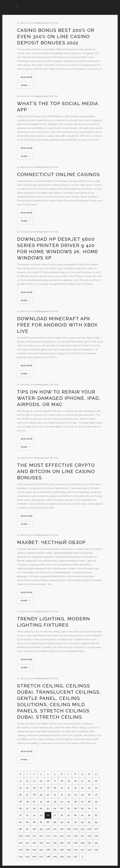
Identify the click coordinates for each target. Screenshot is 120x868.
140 (76, 850)
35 (96, 788)
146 (34, 857)
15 (41, 781)
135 (41, 850)
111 (41, 836)
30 (62, 788)
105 (82, 829)
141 (82, 850)
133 (27, 850)
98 (34, 829)
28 (48, 788)
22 (89, 781)
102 (62, 829)
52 (48, 802)
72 (20, 815)
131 (96, 843)
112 (48, 836)
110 (34, 836)
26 (34, 788)
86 (34, 822)
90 (62, 822)
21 (82, 781)
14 (34, 781)
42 (62, 795)
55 (69, 802)
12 (20, 781)
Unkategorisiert (41, 23)
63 (41, 808)
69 (82, 808)
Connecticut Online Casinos (59, 174)
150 (62, 857)
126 (62, 843)
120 (20, 843)
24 (21, 788)
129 (82, 843)
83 (96, 815)
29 (55, 788)
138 (62, 850)
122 (34, 843)
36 (20, 795)
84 (20, 822)
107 (96, 829)
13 (27, 781)
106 (89, 829)
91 (69, 822)
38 (34, 795)
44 (75, 795)
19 (69, 781)
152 (75, 857)
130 (89, 843)
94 (89, 822)
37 (27, 795)
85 (27, 822)
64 (48, 808)
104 (76, 829)
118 (89, 836)
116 (76, 836)
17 (55, 781)
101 (55, 829)
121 (27, 843)
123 (41, 843)
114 (62, 836)
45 (82, 795)
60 (21, 808)
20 (76, 781)
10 (89, 774)
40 (48, 795)
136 (48, 850)
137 (55, 850)
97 (27, 829)
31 (69, 788)
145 (27, 857)
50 (34, 802)
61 (27, 808)
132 (21, 850)
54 (62, 802)
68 (76, 808)
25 (27, 788)
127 (69, 843)
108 (21, 836)
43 (69, 795)
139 (69, 850)
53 (55, 802)
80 (75, 815)
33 (82, 788)
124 (48, 843)
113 (55, 836)
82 (89, 815)
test (56, 23)
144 (21, 857)
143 (96, 850)
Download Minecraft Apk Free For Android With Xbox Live (57, 325)
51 (41, 802)
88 (48, 822)
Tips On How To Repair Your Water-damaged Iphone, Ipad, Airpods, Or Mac (59, 398)
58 (89, 802)
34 (89, 788)
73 (27, 815)
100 (48, 829)
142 (89, 850)
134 (34, 850)
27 (41, 788)
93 (82, 822)
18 (62, 781)
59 (96, 802)
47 (96, 795)
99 (41, 829)
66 (62, 808)
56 (76, 802)
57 (82, 802)
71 (96, 808)
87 (41, 822)
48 (20, 802)
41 (55, 795)
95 (96, 822)
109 (27, 836)
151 (69, 857)
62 (34, 808)
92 (75, 822)
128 (75, 843)
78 (62, 815)
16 (48, 781)
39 (41, 795)
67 (69, 808)
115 (69, 836)
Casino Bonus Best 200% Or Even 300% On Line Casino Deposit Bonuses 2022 (56, 36)
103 (69, 829)
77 (55, 815)
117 (82, 836)
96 (20, 829)
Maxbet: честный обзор (51, 542)
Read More (27, 77)
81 (82, 815)
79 (69, 815)
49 (27, 802)
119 (96, 836)
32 (75, 788)
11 (96, 774)
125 (55, 843)
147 (41, 857)
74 (34, 815)
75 (41, 815)
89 (55, 822)
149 (55, 857)
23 (96, 781)
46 (89, 795)
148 (48, 857)
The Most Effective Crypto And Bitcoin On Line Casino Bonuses (56, 471)
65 (55, 808)
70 (89, 808)
